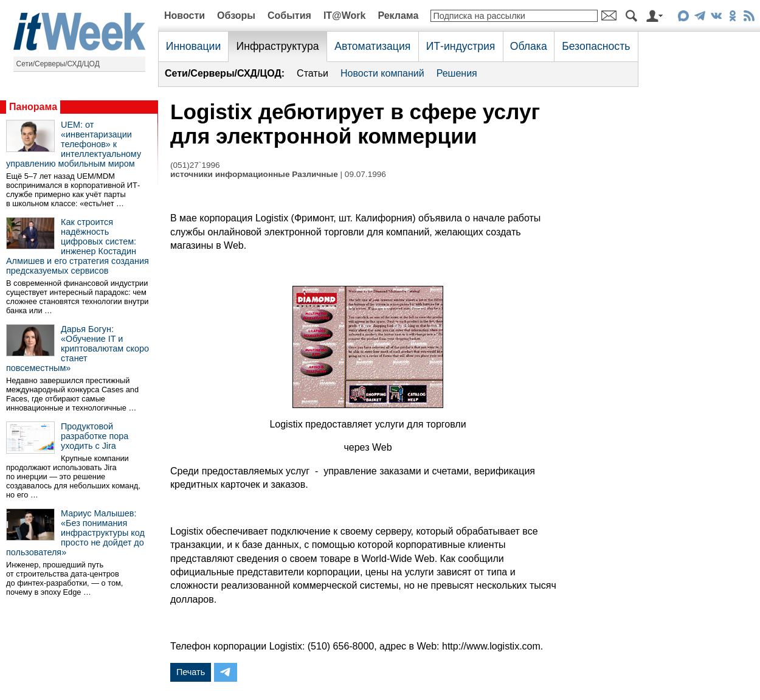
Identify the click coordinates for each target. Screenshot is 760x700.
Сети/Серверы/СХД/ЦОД (58, 64)
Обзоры (236, 16)
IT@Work (345, 16)
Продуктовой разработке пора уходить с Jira (95, 436)
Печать (191, 672)
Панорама (33, 107)
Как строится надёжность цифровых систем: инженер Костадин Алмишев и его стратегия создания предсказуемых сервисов (78, 246)
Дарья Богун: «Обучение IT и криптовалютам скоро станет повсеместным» (78, 348)
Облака (529, 46)
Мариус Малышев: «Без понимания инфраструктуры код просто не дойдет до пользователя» (75, 533)
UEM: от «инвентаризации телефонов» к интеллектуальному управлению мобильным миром (74, 144)
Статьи (313, 73)
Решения (457, 73)
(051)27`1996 (195, 165)
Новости (185, 16)
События (289, 16)
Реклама (398, 16)
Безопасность (596, 46)
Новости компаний (382, 73)
